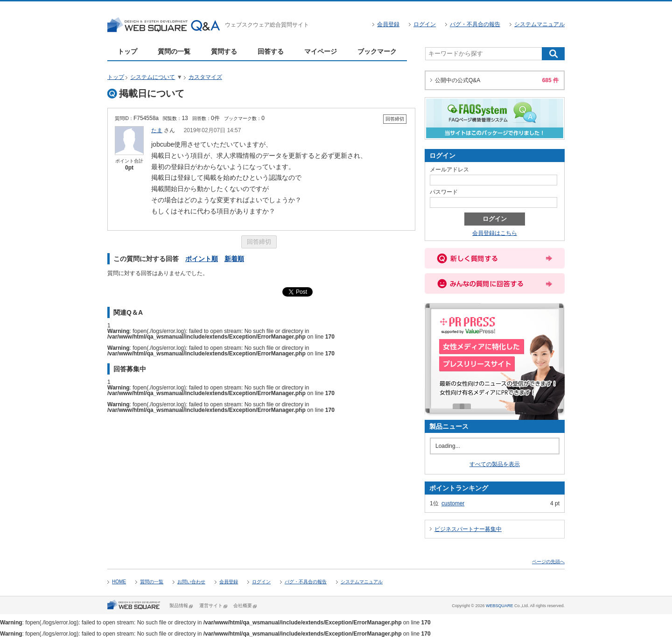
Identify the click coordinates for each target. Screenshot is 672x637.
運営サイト (211, 605)
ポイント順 (202, 259)
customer (453, 503)
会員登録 (388, 24)
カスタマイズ (205, 77)
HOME (119, 582)
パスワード (444, 192)
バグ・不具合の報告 (475, 24)
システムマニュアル (539, 24)
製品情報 (179, 605)
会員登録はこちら (495, 233)
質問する (224, 51)
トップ (127, 51)
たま (157, 130)
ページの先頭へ (548, 562)
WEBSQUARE (500, 606)
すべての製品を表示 (495, 464)
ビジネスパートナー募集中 (468, 529)
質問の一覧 (174, 51)
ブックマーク (377, 51)
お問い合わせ (191, 582)
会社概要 (243, 605)
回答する (271, 51)
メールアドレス (449, 170)
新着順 (234, 259)
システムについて (153, 77)
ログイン (425, 24)
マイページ (321, 51)
